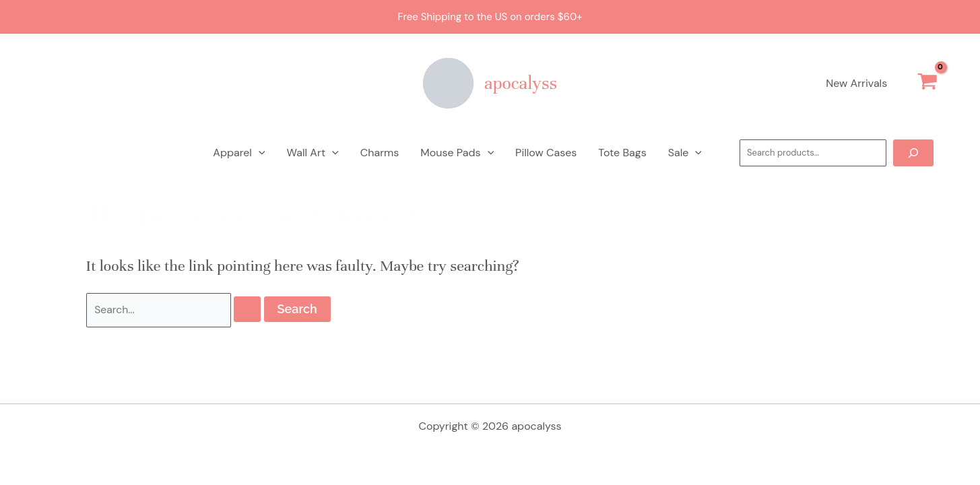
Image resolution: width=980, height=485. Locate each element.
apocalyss (521, 83)
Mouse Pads (457, 153)
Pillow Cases (546, 153)
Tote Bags (622, 153)
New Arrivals (856, 83)
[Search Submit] (248, 310)
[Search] (913, 153)
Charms (380, 153)
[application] (259, 153)
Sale (685, 153)
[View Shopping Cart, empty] (927, 84)
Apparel (239, 153)
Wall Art (313, 153)
